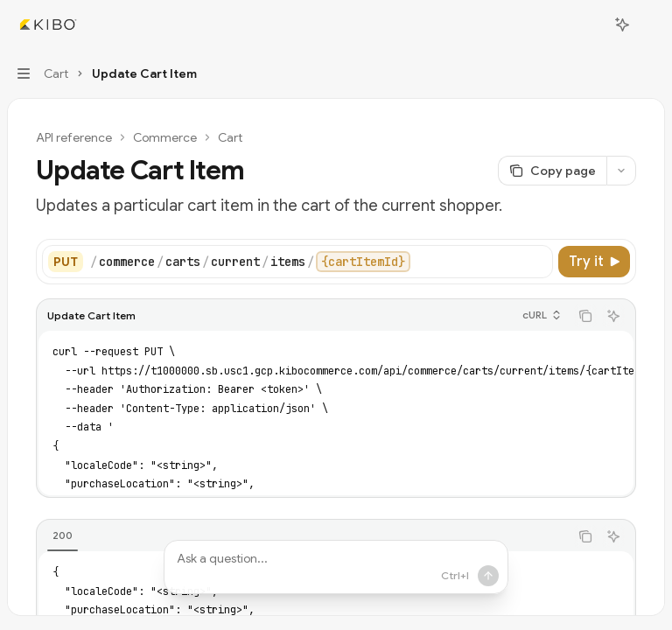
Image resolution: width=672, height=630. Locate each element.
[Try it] (594, 262)
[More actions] (649, 24)
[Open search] (590, 24)
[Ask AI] (613, 316)
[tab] (63, 535)
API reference (74, 137)
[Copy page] (552, 171)
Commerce (165, 137)
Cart (230, 137)
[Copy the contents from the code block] (585, 316)
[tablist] (303, 536)
